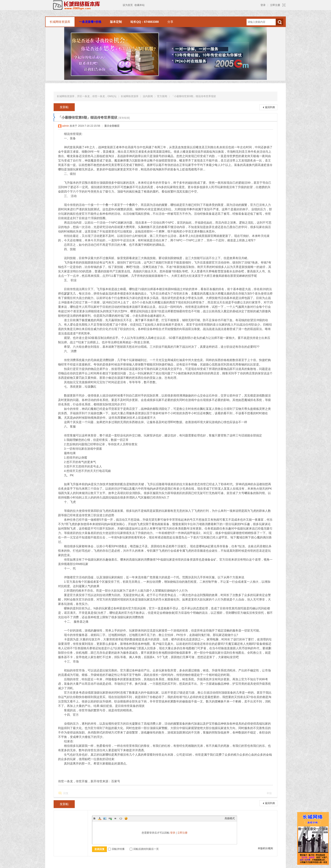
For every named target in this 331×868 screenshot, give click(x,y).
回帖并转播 (116, 849)
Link (110, 818)
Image (105, 818)
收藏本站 (140, 5)
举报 (269, 793)
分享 (170, 22)
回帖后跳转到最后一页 (144, 849)
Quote (115, 818)
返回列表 (270, 107)
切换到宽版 (283, 5)
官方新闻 (162, 96)
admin (66, 126)
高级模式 (230, 818)
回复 (66, 793)
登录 (263, 5)
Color (100, 818)
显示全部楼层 (112, 126)
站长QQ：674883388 (145, 22)
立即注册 (275, 5)
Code (121, 818)
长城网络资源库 (60, 22)
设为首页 (128, 5)
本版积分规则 (265, 848)
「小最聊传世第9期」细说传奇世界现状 (194, 96)
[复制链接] (124, 118)
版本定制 (116, 22)
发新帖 (64, 107)
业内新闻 (148, 96)
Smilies (126, 818)
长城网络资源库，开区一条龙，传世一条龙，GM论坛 (87, 96)
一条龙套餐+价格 (90, 22)
